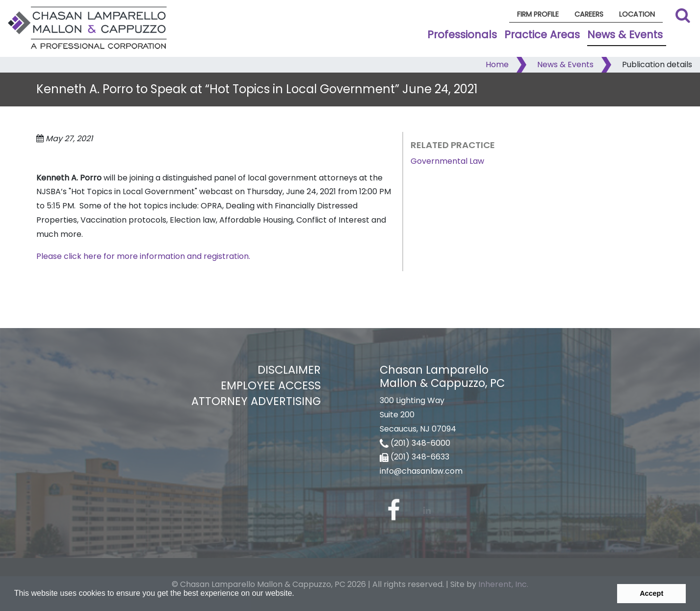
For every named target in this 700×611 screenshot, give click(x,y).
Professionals (462, 35)
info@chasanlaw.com (421, 471)
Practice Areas (542, 35)
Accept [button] (651, 593)
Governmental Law (447, 161)
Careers (589, 14)
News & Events (625, 35)
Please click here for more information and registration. (143, 256)
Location (637, 14)
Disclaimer (289, 370)
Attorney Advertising (256, 401)
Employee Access (271, 385)
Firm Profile (538, 14)
